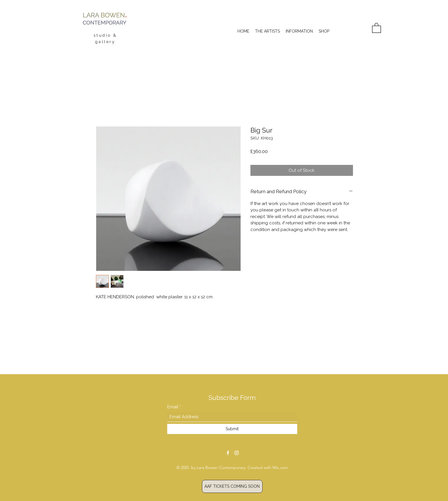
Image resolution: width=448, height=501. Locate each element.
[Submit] (232, 429)
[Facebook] (228, 453)
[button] (377, 28)
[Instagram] (237, 453)
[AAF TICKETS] (232, 486)
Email (173, 407)
